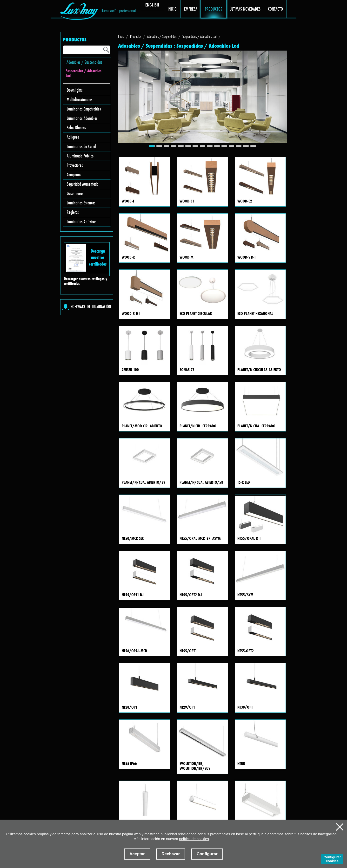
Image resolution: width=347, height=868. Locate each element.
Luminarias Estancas (81, 203)
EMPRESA (191, 9)
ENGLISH (152, 5)
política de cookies (194, 839)
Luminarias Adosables (82, 118)
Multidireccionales (80, 99)
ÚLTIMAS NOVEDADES (245, 9)
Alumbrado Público (80, 156)
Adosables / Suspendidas (84, 62)
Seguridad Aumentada (83, 184)
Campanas (74, 174)
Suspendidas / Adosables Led (84, 73)
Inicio (121, 36)
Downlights (75, 90)
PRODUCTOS (214, 9)
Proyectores (75, 165)
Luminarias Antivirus (81, 221)
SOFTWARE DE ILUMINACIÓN (91, 306)
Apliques (73, 137)
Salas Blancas (76, 127)
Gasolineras (75, 193)
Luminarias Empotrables (84, 109)
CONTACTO (276, 9)
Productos (136, 36)
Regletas (73, 212)
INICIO (172, 9)
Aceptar (137, 854)
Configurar (207, 854)
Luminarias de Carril (81, 146)
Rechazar (171, 854)
